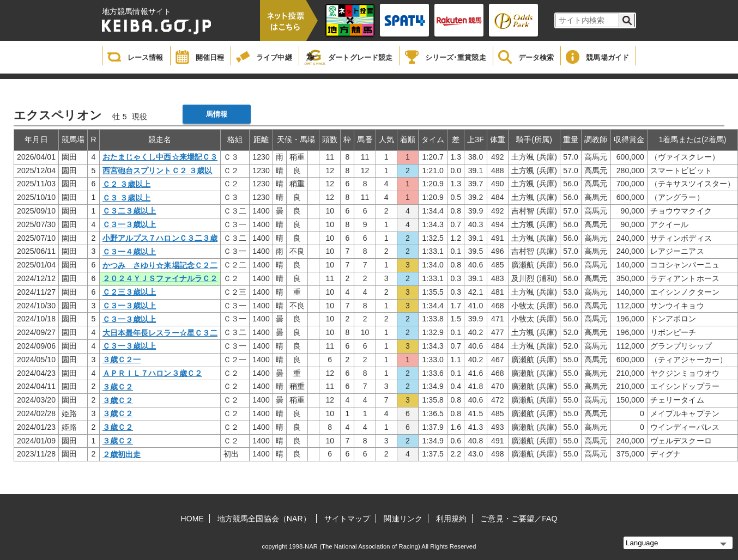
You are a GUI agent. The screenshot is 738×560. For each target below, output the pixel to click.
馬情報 (217, 114)
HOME (192, 519)
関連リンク (403, 519)
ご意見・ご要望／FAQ (519, 519)
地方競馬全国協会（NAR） (264, 519)
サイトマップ (347, 519)
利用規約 (451, 519)
